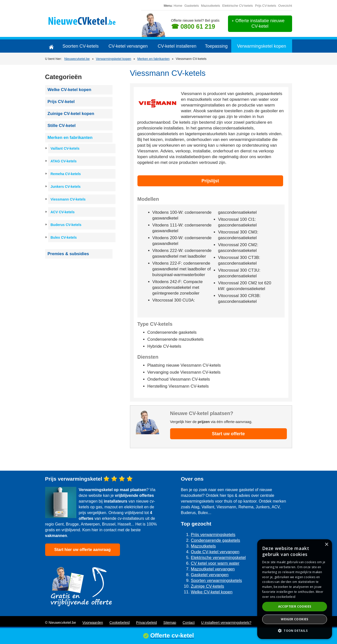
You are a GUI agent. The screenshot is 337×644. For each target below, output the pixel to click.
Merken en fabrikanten (153, 59)
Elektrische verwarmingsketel (218, 558)
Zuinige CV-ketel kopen (71, 114)
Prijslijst (210, 181)
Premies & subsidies (68, 254)
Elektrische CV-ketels (238, 6)
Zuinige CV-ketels (207, 586)
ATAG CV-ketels (64, 161)
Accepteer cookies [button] (295, 606)
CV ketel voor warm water (215, 563)
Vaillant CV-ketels (65, 148)
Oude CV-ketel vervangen (215, 552)
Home (178, 6)
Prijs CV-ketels (266, 6)
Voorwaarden (93, 623)
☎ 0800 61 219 (193, 26)
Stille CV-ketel (62, 126)
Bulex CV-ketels (64, 237)
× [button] (326, 545)
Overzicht (285, 6)
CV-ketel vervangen (128, 46)
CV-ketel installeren (177, 46)
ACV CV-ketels (63, 212)
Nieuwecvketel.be (77, 59)
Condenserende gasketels (216, 540)
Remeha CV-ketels (66, 174)
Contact (189, 623)
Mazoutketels (211, 6)
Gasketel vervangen (210, 575)
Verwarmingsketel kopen (262, 46)
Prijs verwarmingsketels (213, 535)
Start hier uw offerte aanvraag (83, 550)
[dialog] (295, 589)
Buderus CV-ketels (66, 225)
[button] (295, 631)
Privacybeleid (147, 623)
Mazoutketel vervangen (213, 569)
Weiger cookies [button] (295, 619)
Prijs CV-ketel (61, 102)
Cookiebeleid (120, 623)
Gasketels (192, 6)
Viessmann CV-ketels (68, 199)
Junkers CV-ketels (66, 187)
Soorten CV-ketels (80, 46)
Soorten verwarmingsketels (216, 581)
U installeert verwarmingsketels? (226, 623)
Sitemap (170, 623)
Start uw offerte (228, 434)
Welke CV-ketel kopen (69, 90)
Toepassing (216, 46)
